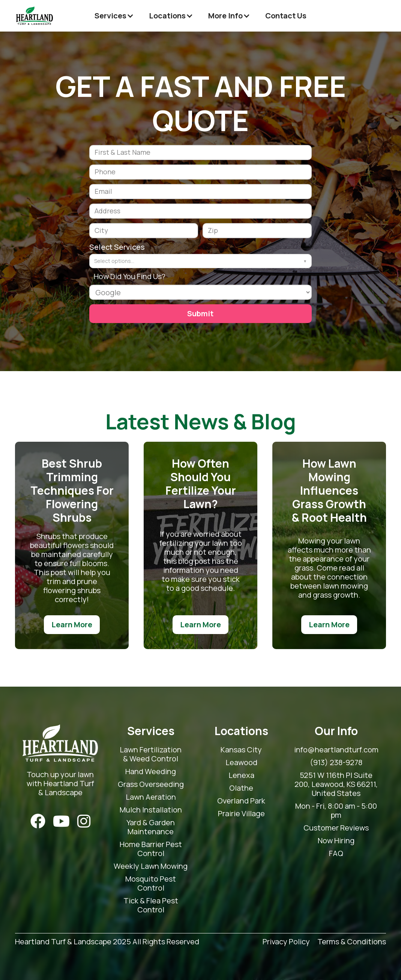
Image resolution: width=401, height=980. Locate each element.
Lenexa (241, 775)
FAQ (336, 853)
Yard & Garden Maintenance (151, 827)
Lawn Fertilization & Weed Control (151, 754)
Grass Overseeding (151, 784)
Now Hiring (336, 841)
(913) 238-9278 (336, 763)
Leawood (241, 763)
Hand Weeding (151, 772)
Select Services (117, 247)
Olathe (241, 788)
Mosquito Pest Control (151, 883)
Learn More (72, 624)
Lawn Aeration (151, 797)
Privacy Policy (286, 942)
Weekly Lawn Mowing (151, 866)
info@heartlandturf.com (336, 750)
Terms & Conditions (352, 942)
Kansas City (241, 750)
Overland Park (241, 801)
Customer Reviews (336, 828)
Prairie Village (241, 814)
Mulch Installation (151, 810)
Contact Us (286, 16)
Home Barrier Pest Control (151, 849)
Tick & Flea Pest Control (151, 905)
